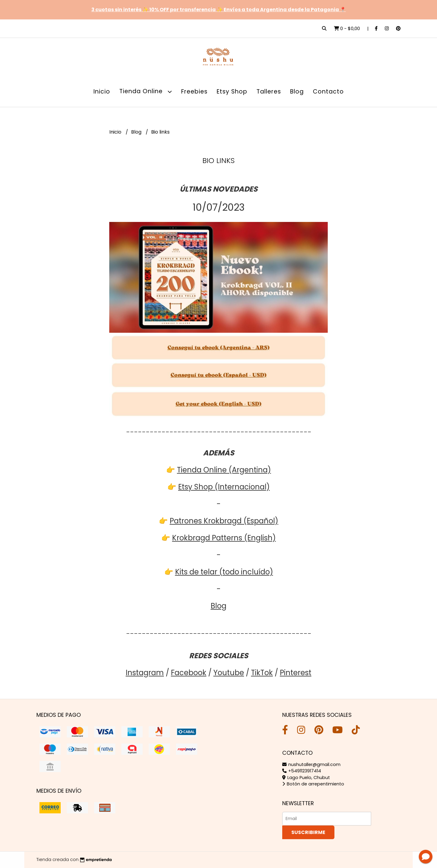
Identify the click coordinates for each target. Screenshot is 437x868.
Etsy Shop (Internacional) (224, 487)
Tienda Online (146, 92)
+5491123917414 (302, 771)
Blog (297, 92)
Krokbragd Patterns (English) (224, 538)
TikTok (262, 673)
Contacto (328, 92)
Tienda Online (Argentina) (224, 470)
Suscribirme (308, 832)
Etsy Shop (232, 92)
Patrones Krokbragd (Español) (224, 521)
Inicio (102, 92)
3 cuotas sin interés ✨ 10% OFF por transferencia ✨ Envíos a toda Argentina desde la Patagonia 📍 (219, 10)
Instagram (145, 673)
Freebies (194, 92)
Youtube (229, 673)
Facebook (189, 673)
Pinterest (296, 673)
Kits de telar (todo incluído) (224, 572)
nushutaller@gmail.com (311, 764)
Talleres (269, 92)
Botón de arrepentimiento (313, 784)
